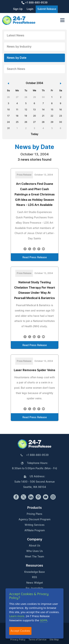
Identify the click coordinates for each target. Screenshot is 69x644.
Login (30, 9)
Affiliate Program (35, 531)
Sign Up (18, 9)
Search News (16, 69)
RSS (34, 577)
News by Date (17, 58)
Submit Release (47, 9)
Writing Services (35, 525)
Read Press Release (35, 257)
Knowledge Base (34, 572)
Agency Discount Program (34, 520)
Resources (34, 566)
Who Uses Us (35, 551)
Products (34, 508)
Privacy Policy (18, 640)
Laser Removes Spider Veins (34, 370)
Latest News (16, 36)
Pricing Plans (34, 514)
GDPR (43, 620)
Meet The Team (34, 557)
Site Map (54, 640)
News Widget (35, 583)
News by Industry (19, 47)
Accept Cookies (20, 631)
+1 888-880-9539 (34, 3)
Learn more (17, 616)
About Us (35, 546)
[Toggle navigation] (62, 20)
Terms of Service (37, 640)
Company (35, 540)
